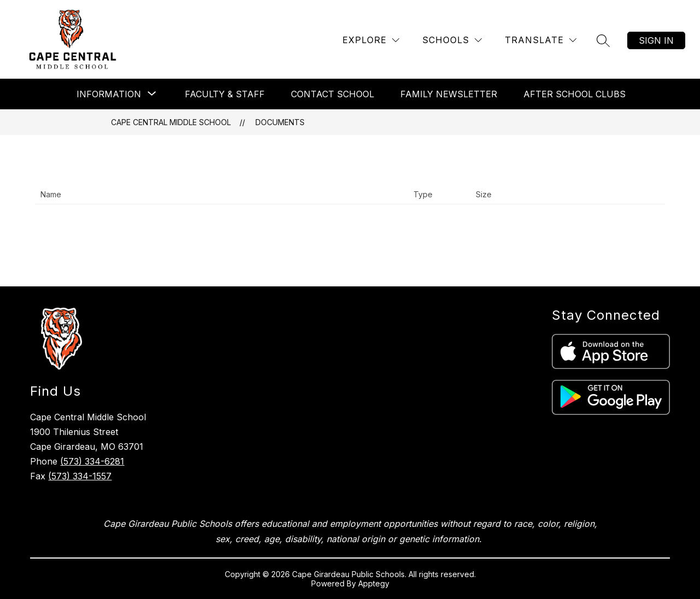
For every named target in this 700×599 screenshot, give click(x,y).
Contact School (332, 94)
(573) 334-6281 (92, 461)
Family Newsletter (449, 94)
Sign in (656, 40)
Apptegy (374, 583)
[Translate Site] (541, 40)
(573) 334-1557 (80, 476)
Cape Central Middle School (171, 122)
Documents (280, 122)
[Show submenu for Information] (109, 94)
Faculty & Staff (225, 94)
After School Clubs (574, 94)
